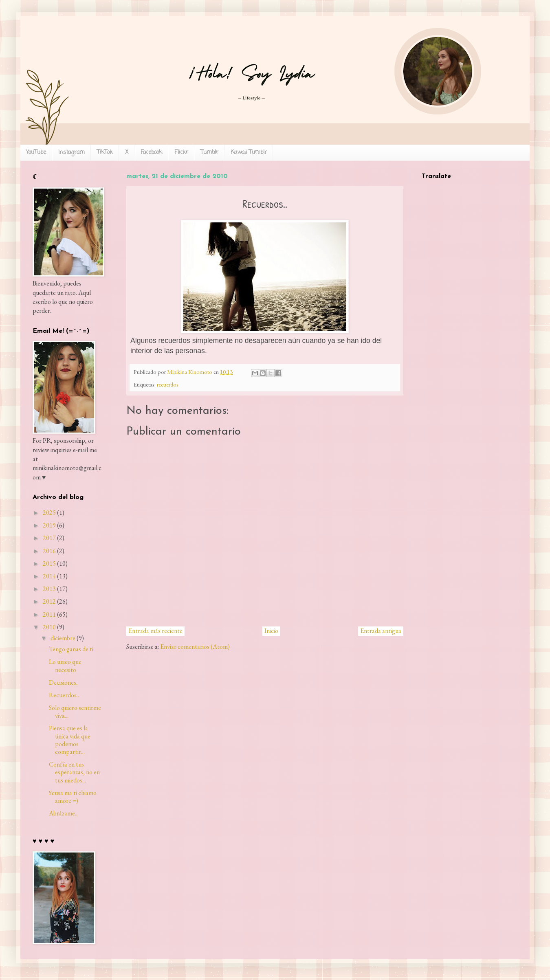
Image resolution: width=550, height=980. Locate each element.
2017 (49, 538)
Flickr (181, 153)
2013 (49, 589)
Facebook (151, 153)
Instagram (71, 153)
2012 (49, 601)
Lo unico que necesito (65, 666)
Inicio (271, 631)
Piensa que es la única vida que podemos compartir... (70, 740)
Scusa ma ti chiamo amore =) (73, 797)
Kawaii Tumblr (249, 153)
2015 (49, 564)
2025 (49, 513)
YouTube (36, 153)
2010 (49, 627)
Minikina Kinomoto (190, 372)
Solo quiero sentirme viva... (75, 712)
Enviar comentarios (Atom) (195, 647)
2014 (49, 576)
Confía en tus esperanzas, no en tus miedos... (74, 772)
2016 (49, 551)
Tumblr (209, 153)
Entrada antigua (381, 631)
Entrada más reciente (155, 631)
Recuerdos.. (64, 695)
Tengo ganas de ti (71, 649)
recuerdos (168, 384)
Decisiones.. (64, 682)
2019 (49, 525)
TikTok (105, 153)
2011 (49, 614)
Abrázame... (64, 813)
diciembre (63, 638)
